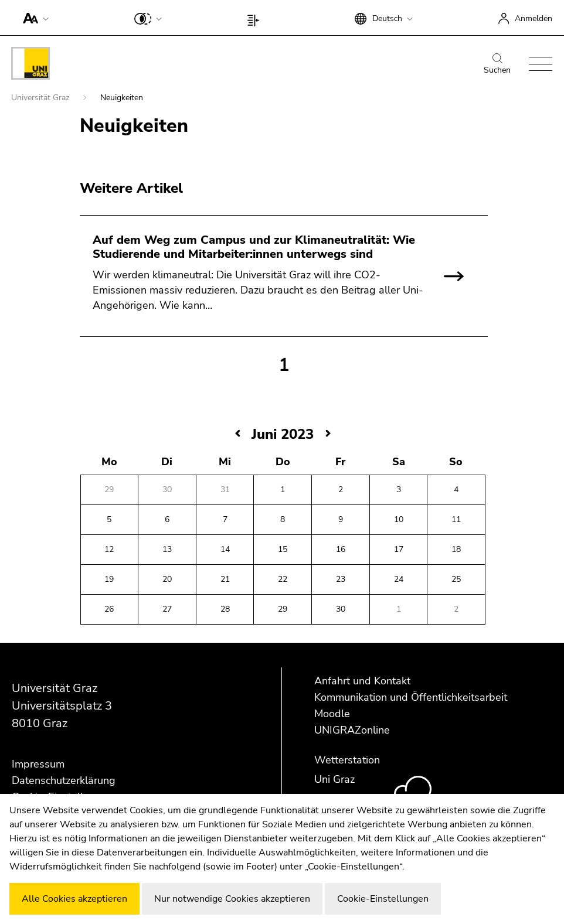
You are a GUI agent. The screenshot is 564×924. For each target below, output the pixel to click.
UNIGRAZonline (352, 730)
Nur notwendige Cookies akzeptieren (232, 899)
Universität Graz (41, 98)
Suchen (497, 64)
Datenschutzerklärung (64, 780)
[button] (33, 18)
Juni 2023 (283, 434)
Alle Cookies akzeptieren (74, 899)
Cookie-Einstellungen (383, 899)
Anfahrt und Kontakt (362, 681)
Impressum (38, 764)
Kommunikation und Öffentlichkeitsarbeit (411, 697)
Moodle (332, 714)
